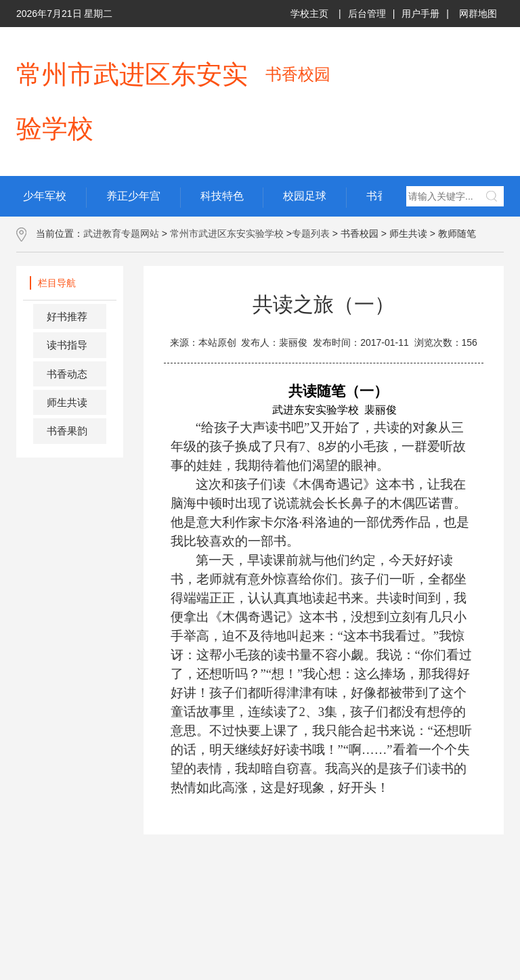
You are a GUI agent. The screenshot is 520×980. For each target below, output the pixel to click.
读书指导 (67, 345)
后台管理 (367, 14)
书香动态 (67, 374)
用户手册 (420, 14)
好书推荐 (67, 316)
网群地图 (478, 14)
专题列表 (311, 233)
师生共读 (67, 402)
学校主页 (309, 14)
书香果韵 (67, 431)
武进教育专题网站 (121, 233)
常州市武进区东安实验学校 (227, 233)
